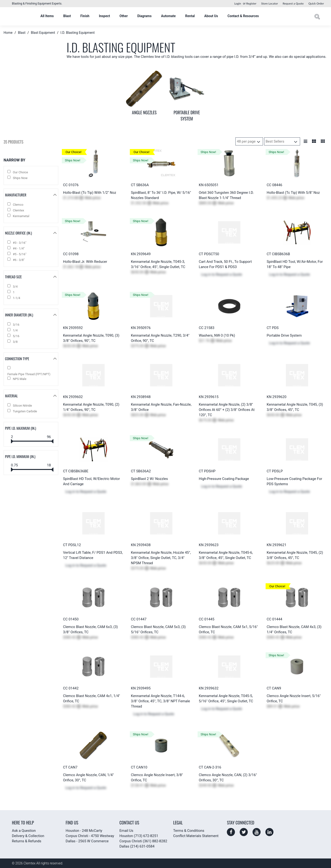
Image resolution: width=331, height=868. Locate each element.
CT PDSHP (207, 471)
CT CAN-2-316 (210, 767)
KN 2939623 (209, 545)
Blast (67, 16)
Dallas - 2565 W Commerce (87, 841)
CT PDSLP (275, 471)
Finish (85, 16)
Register (251, 3)
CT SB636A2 (141, 471)
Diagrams (144, 16)
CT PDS (273, 328)
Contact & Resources (243, 16)
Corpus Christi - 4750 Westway (90, 836)
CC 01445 (207, 619)
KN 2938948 (141, 397)
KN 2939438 (141, 545)
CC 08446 (275, 185)
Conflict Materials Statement (196, 836)
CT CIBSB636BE (76, 471)
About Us (211, 16)
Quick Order (316, 3)
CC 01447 (139, 619)
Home (8, 33)
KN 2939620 (277, 397)
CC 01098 (71, 254)
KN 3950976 (141, 328)
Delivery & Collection (28, 836)
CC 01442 (71, 688)
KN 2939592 (73, 328)
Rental (190, 16)
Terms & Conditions (189, 831)
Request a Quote (293, 3)
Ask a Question (24, 831)
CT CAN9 (274, 688)
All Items (47, 16)
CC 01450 (71, 619)
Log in (206, 274)
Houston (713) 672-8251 (139, 836)
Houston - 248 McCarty (84, 831)
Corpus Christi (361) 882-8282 (143, 841)
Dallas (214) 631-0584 (137, 846)
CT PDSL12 (72, 545)
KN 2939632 (209, 688)
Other (124, 16)
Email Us (126, 831)
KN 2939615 (209, 397)
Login (238, 3)
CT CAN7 (70, 767)
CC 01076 (71, 185)
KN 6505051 (209, 185)
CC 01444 (275, 619)
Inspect (105, 16)
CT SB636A (140, 185)
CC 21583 (207, 328)
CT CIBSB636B (278, 254)
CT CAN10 (139, 767)
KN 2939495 (141, 688)
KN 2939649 (141, 254)
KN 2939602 (73, 397)
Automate (168, 16)
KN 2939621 (277, 545)
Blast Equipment (43, 33)
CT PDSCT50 (209, 254)
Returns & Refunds (27, 841)
